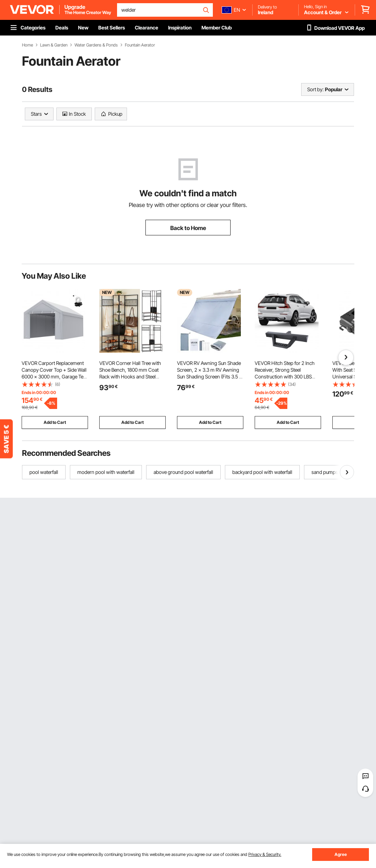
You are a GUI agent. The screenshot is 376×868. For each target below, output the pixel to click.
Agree (341, 854)
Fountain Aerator (140, 45)
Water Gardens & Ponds (96, 45)
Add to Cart (55, 422)
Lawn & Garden (54, 45)
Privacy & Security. (265, 854)
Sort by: (315, 89)
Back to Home (188, 228)
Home (27, 45)
